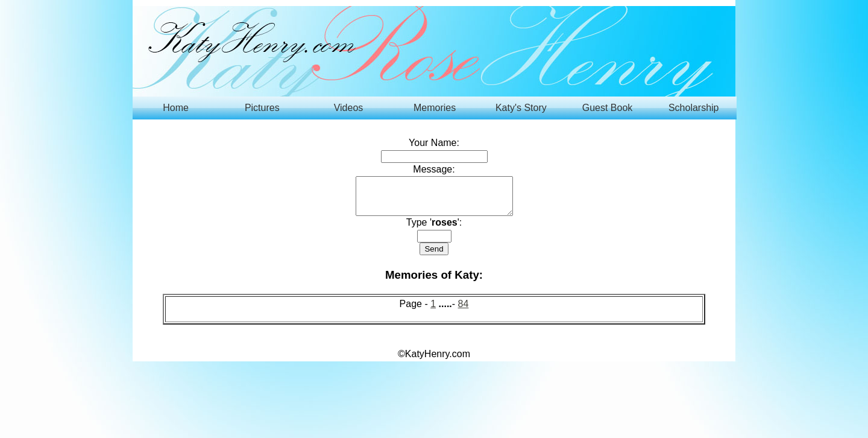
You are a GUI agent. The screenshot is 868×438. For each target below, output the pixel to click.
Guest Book (608, 108)
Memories (435, 108)
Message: (434, 169)
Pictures (262, 108)
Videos (349, 108)
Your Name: (434, 143)
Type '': (434, 230)
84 (464, 311)
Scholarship (694, 108)
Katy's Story (521, 108)
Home (176, 108)
